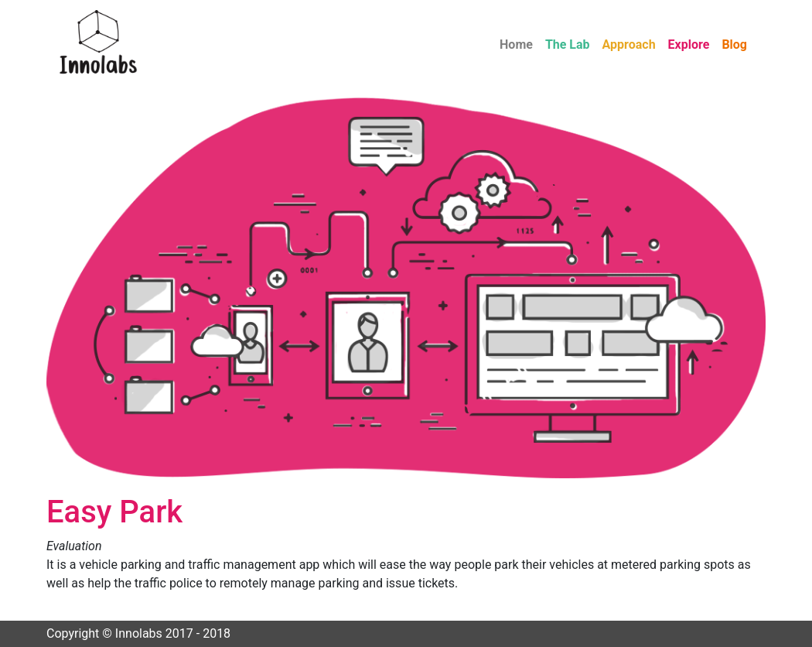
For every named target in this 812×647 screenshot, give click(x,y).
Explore (689, 45)
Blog (734, 45)
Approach (629, 45)
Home (516, 45)
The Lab (568, 45)
